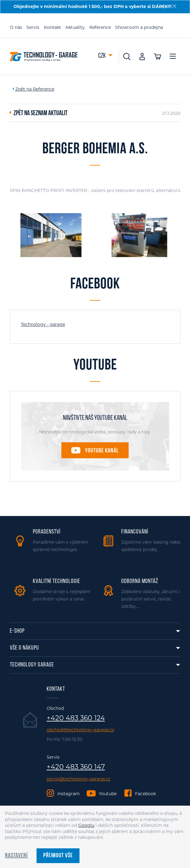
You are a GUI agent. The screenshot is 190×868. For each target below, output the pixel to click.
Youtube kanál (102, 451)
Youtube (108, 794)
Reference (100, 27)
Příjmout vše (58, 856)
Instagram (69, 794)
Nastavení (16, 856)
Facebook (145, 794)
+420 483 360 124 (76, 718)
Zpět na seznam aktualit (41, 114)
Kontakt (52, 27)
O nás (16, 27)
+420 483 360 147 (76, 767)
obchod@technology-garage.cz (80, 730)
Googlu (86, 825)
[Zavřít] (174, 6)
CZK (103, 56)
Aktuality (75, 27)
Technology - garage (43, 324)
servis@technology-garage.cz (78, 779)
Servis (33, 27)
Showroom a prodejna (139, 27)
